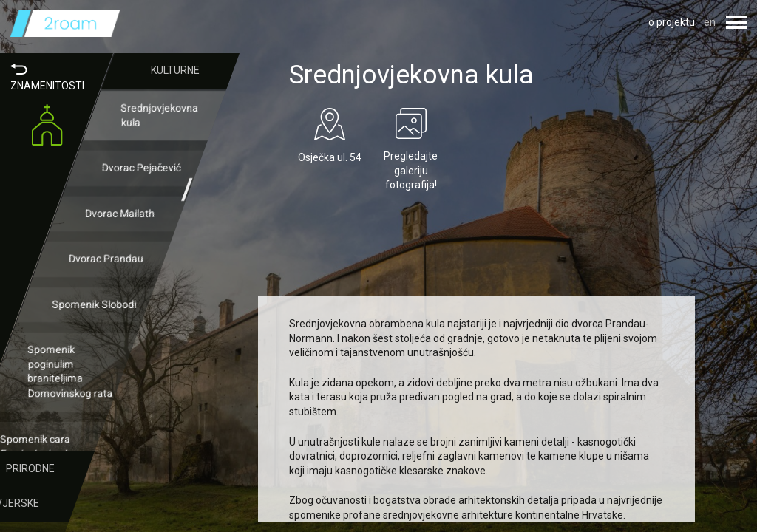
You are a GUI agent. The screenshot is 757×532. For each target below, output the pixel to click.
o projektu (672, 22)
